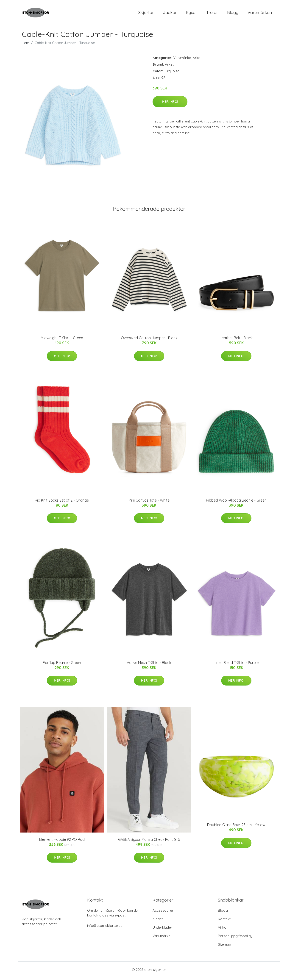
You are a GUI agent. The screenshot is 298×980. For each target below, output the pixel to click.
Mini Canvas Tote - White (149, 502)
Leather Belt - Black (236, 340)
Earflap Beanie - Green (62, 665)
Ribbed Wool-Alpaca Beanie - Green (236, 502)
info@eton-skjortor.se (105, 928)
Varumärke (182, 60)
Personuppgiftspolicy (235, 938)
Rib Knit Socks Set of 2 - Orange (62, 502)
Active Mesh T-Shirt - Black (149, 665)
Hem (25, 45)
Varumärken (260, 14)
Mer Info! (170, 104)
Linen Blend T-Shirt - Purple (236, 665)
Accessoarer (163, 913)
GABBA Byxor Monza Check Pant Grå (149, 842)
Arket (197, 60)
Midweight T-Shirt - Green (62, 340)
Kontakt (224, 921)
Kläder (158, 921)
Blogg (233, 14)
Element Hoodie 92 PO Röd (62, 842)
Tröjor (212, 14)
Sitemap (224, 947)
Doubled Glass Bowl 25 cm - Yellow (236, 827)
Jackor (170, 14)
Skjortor (146, 14)
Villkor (223, 930)
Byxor (191, 14)
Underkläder (162, 930)
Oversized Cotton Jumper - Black (149, 340)
